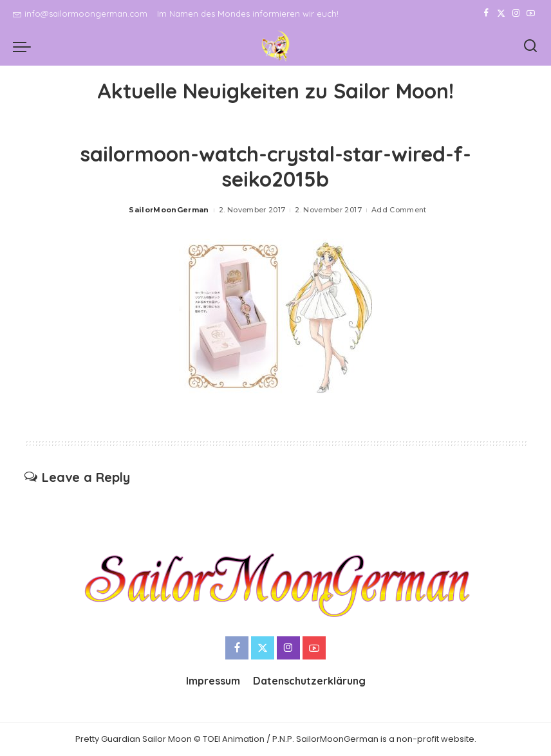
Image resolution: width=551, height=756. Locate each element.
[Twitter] (501, 14)
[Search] (530, 46)
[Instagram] (516, 14)
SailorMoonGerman (169, 210)
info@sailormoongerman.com (80, 14)
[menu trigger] (25, 46)
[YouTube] (531, 14)
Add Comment (399, 210)
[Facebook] (486, 14)
